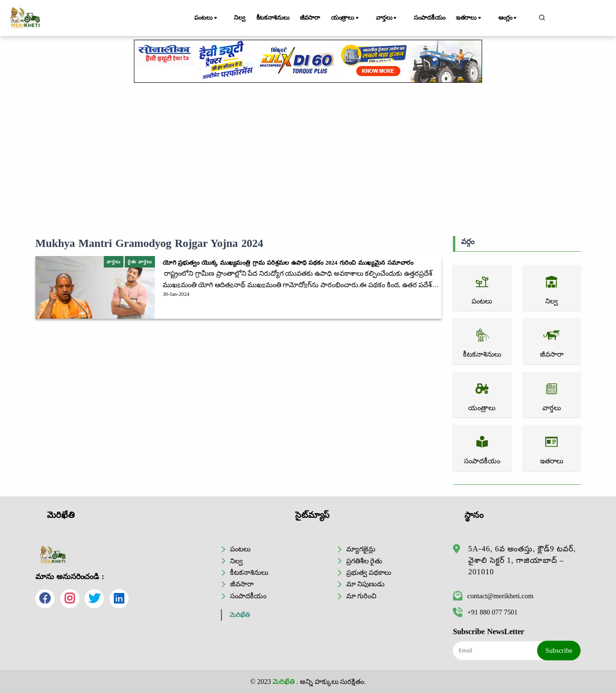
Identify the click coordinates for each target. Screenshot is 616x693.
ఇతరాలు (477, 18)
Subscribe (559, 650)
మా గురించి (362, 596)
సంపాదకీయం (434, 18)
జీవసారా (317, 18)
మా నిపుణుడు (366, 584)
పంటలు (209, 18)
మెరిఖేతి (240, 615)
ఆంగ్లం (513, 18)
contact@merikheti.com (493, 596)
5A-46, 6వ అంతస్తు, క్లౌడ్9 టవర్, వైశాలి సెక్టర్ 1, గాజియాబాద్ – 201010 (522, 560)
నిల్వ (240, 18)
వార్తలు (395, 18)
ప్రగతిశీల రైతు (364, 560)
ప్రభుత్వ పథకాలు (369, 572)
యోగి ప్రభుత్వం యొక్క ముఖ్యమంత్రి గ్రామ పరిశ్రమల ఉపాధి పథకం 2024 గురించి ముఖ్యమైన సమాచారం (288, 263)
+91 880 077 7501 (485, 612)
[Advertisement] (308, 159)
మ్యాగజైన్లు (361, 549)
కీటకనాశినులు (276, 18)
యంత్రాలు (357, 18)
